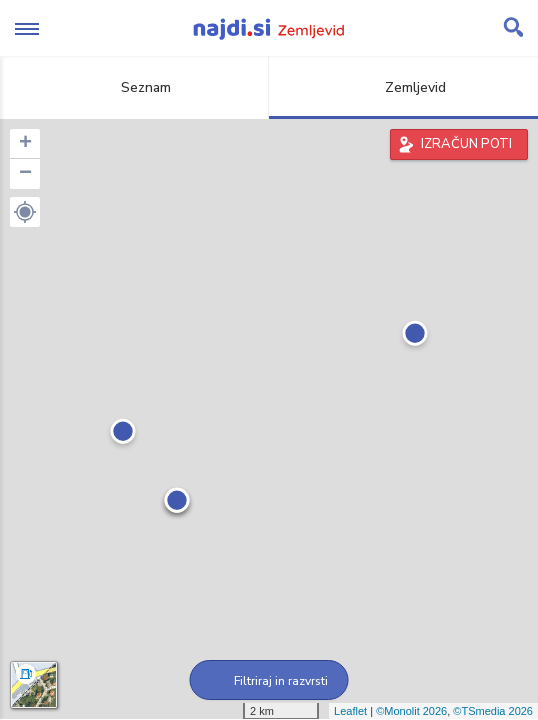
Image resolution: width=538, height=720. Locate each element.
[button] (25, 212)
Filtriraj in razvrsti (269, 681)
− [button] (25, 174)
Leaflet (350, 711)
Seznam (134, 87)
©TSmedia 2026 (493, 711)
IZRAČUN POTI (466, 144)
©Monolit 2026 (411, 711)
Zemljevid (404, 87)
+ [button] (25, 144)
